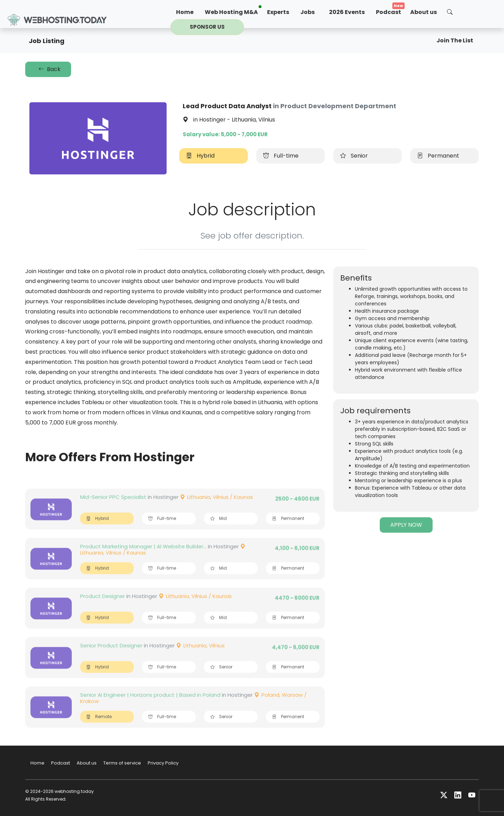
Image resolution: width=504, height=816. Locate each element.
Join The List (455, 40)
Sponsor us (207, 27)
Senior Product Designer (111, 660)
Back (48, 69)
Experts (278, 12)
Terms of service (122, 763)
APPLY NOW (406, 525)
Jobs (307, 12)
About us (423, 12)
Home (185, 12)
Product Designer (103, 611)
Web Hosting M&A (231, 12)
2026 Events (347, 12)
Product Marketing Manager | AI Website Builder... (143, 561)
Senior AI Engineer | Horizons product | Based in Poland (150, 709)
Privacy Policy (163, 763)
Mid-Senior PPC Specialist (113, 511)
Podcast (388, 12)
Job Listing (47, 41)
